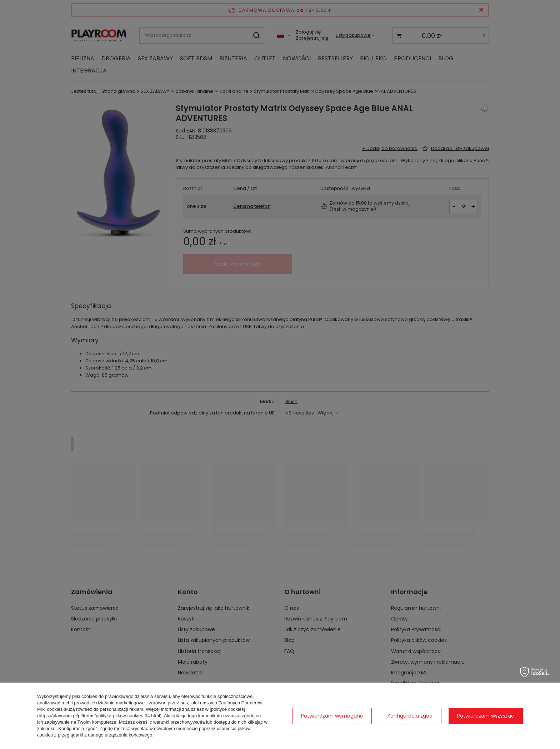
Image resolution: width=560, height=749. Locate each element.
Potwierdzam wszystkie (486, 716)
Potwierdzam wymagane (332, 716)
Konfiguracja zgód (410, 716)
